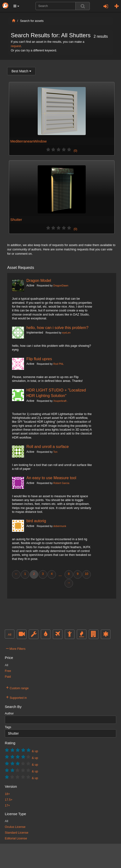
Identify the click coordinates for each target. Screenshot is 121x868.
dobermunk (60, 526)
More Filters (16, 648)
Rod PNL (58, 364)
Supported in (16, 697)
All (10, 635)
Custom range (17, 688)
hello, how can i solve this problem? (57, 328)
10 (86, 574)
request (16, 46)
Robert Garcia (61, 483)
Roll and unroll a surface (48, 446)
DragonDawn (61, 285)
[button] (16, 6)
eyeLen (66, 333)
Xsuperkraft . (61, 401)
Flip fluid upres (39, 359)
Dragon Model (39, 280)
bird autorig (36, 521)
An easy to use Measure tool (51, 478)
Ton (55, 452)
